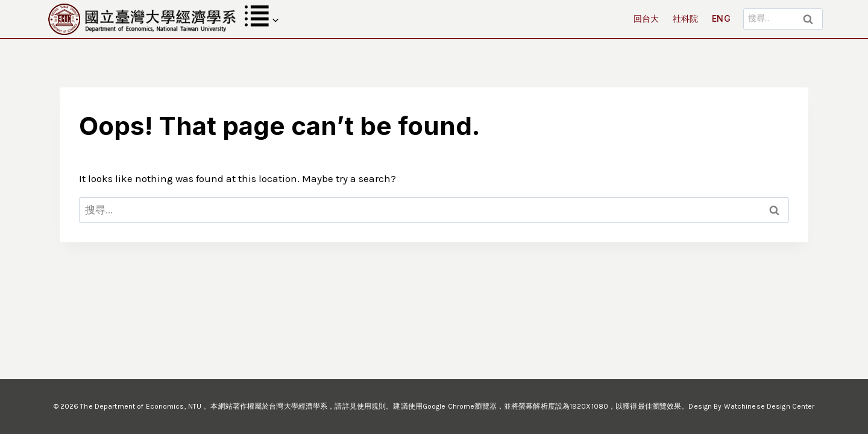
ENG (721, 18)
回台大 (646, 18)
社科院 (686, 18)
